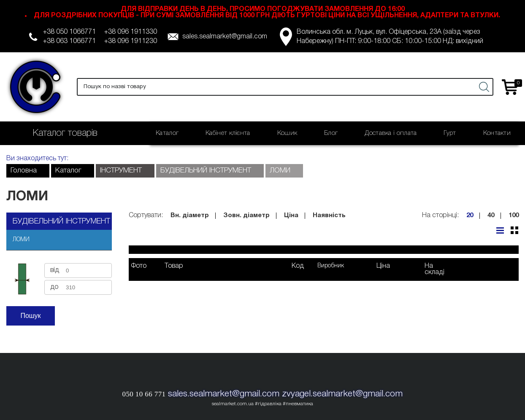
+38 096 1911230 (131, 41)
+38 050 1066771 (69, 32)
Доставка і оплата (391, 133)
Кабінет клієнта (228, 133)
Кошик (287, 133)
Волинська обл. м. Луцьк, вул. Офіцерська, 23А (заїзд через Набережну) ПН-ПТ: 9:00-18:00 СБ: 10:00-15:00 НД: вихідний (390, 37)
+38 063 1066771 (69, 41)
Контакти (497, 133)
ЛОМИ (21, 240)
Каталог (167, 133)
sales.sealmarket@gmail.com (225, 37)
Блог (331, 133)
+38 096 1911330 (131, 32)
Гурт (450, 133)
